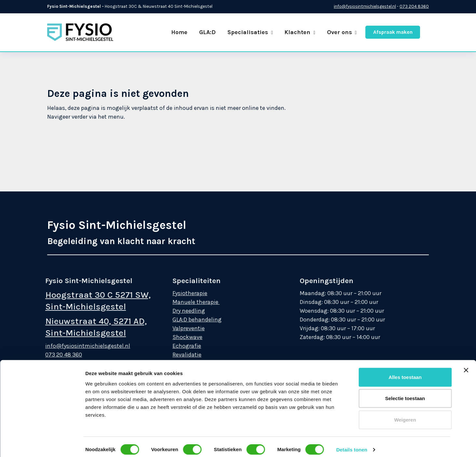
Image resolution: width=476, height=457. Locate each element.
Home (179, 32)
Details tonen (352, 364)
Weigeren (405, 334)
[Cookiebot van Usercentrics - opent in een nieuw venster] (42, 444)
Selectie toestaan (405, 313)
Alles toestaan (405, 291)
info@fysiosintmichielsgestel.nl (365, 6)
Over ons (342, 32)
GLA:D (207, 32)
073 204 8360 (414, 6)
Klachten (300, 32)
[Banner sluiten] (466, 284)
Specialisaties (250, 32)
